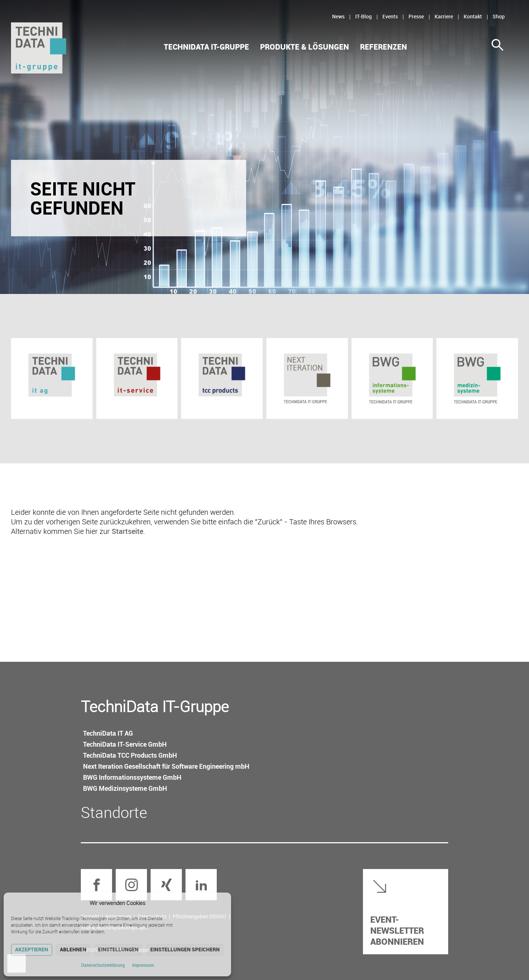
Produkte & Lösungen (305, 47)
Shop (499, 16)
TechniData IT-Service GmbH (125, 744)
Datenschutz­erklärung (103, 965)
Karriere (444, 16)
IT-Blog (364, 16)
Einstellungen (118, 949)
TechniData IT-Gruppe (206, 47)
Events (390, 16)
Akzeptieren (32, 949)
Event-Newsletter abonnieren (397, 930)
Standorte (114, 812)
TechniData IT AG (108, 733)
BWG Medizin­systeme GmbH (125, 788)
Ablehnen (73, 949)
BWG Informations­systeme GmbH (132, 777)
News (338, 16)
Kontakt (473, 16)
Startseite (127, 531)
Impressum (143, 965)
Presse (416, 16)
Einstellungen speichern (185, 949)
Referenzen (384, 47)
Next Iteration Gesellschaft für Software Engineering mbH (166, 766)
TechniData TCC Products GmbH (130, 755)
